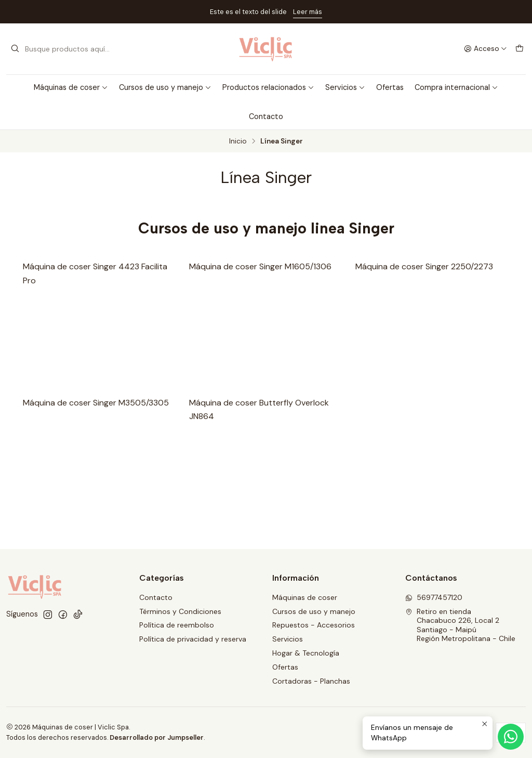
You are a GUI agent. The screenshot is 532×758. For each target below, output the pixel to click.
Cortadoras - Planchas (311, 681)
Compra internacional (456, 87)
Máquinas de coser (71, 87)
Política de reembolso (177, 625)
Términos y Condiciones (180, 611)
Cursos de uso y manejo (165, 87)
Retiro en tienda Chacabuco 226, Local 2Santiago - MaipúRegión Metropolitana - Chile (460, 625)
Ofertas (390, 87)
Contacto (266, 116)
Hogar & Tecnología (306, 653)
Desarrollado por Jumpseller (157, 737)
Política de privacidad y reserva (193, 639)
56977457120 (434, 597)
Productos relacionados (268, 87)
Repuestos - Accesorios (314, 625)
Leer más (308, 12)
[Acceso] (486, 49)
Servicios (345, 87)
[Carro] (520, 49)
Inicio (238, 141)
